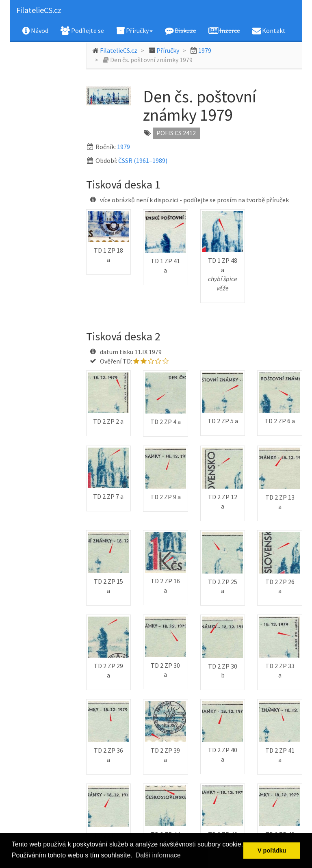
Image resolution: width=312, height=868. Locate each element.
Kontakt (269, 30)
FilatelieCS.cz (39, 10)
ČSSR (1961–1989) (143, 160)
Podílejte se (82, 30)
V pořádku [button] (272, 851)
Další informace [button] (158, 855)
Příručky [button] (134, 30)
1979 (205, 50)
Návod (35, 30)
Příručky (168, 50)
